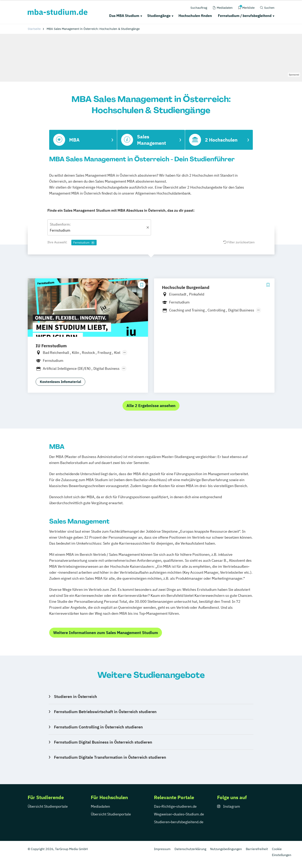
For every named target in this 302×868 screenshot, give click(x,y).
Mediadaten (100, 806)
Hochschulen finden (195, 16)
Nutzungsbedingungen (226, 849)
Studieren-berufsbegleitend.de (179, 822)
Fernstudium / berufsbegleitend (245, 16)
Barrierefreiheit (257, 849)
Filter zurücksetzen (239, 242)
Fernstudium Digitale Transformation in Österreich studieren (110, 757)
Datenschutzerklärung (190, 849)
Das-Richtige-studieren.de (175, 806)
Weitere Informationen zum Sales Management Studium (106, 633)
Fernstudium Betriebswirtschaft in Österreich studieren (105, 712)
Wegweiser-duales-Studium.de (179, 814)
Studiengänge (159, 16)
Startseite (34, 29)
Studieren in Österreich (75, 696)
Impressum (162, 849)
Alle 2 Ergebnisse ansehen (151, 406)
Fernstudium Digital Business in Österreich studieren (103, 742)
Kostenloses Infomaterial (60, 382)
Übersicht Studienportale (48, 806)
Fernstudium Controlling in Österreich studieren (98, 727)
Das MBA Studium (124, 16)
